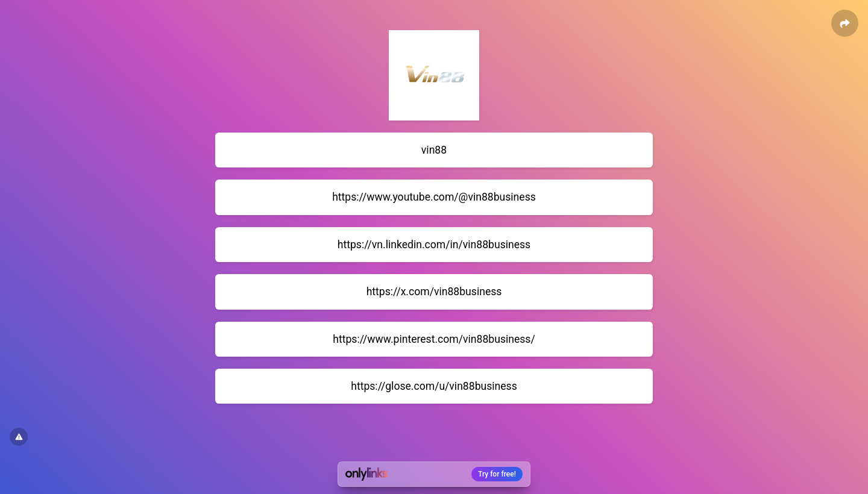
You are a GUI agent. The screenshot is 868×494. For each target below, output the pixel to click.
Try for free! (497, 474)
